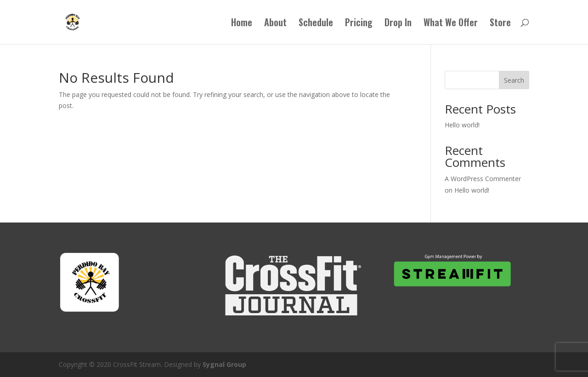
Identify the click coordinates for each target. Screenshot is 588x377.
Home (242, 24)
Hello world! (462, 125)
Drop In (398, 24)
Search (514, 80)
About (275, 24)
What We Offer (451, 24)
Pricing (359, 24)
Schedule (316, 24)
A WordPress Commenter (483, 179)
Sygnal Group (224, 364)
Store (500, 24)
